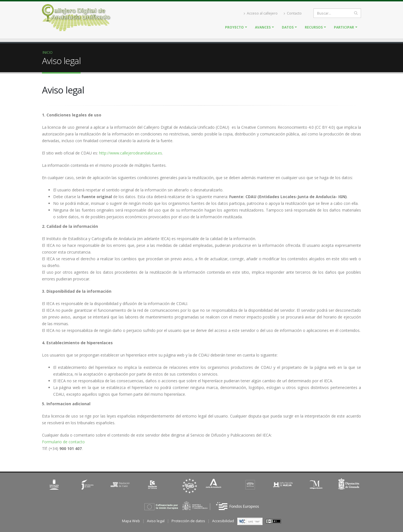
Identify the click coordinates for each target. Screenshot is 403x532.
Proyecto (234, 27)
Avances (263, 27)
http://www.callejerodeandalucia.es (131, 153)
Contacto (293, 13)
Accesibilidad (223, 521)
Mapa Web (131, 521)
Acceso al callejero (261, 13)
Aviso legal (156, 521)
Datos (288, 27)
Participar (344, 27)
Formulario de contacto (63, 442)
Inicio (48, 52)
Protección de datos (188, 521)
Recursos (314, 27)
